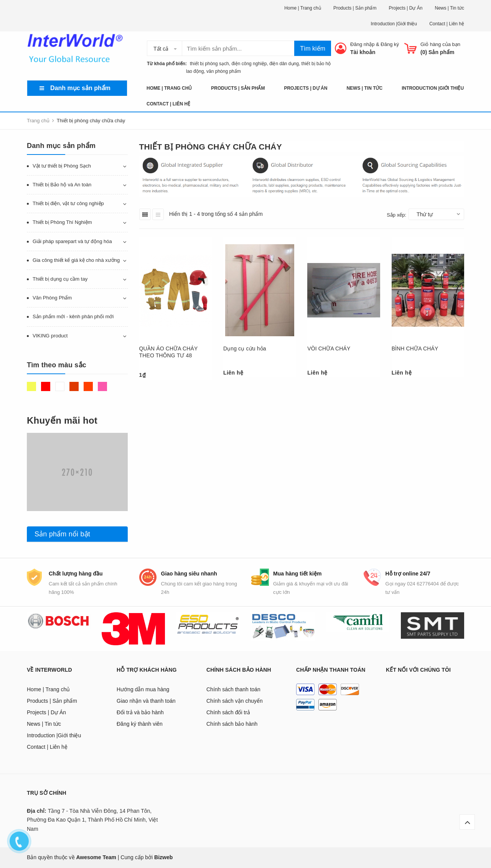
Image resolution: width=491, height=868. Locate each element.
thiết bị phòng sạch (208, 64)
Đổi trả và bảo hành (140, 712)
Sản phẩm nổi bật (62, 534)
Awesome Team (96, 857)
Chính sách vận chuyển (235, 701)
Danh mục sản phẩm (80, 88)
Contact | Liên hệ (447, 24)
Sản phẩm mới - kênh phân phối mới (73, 316)
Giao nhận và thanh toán (146, 701)
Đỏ (46, 386)
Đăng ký (390, 44)
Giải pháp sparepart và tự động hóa (72, 241)
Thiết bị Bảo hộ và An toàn (62, 185)
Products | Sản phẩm (355, 8)
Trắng (60, 386)
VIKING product (50, 336)
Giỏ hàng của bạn (440, 44)
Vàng (31, 386)
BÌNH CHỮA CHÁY (415, 349)
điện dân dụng (284, 64)
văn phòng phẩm (224, 71)
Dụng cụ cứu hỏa (245, 349)
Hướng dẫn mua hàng (143, 689)
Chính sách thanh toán (233, 689)
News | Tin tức (450, 8)
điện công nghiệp (249, 64)
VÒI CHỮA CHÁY (329, 349)
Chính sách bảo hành (232, 724)
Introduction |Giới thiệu (394, 24)
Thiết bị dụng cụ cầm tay (60, 279)
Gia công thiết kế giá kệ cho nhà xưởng (76, 260)
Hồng (102, 386)
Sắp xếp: (396, 215)
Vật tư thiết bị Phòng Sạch (62, 166)
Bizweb (163, 857)
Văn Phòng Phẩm (52, 298)
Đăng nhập (362, 44)
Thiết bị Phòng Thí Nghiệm (62, 222)
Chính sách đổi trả (228, 712)
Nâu (74, 386)
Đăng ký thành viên (140, 724)
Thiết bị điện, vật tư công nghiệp (68, 203)
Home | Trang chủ (303, 8)
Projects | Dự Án (406, 8)
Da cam (88, 386)
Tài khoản (363, 52)
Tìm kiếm (313, 48)
